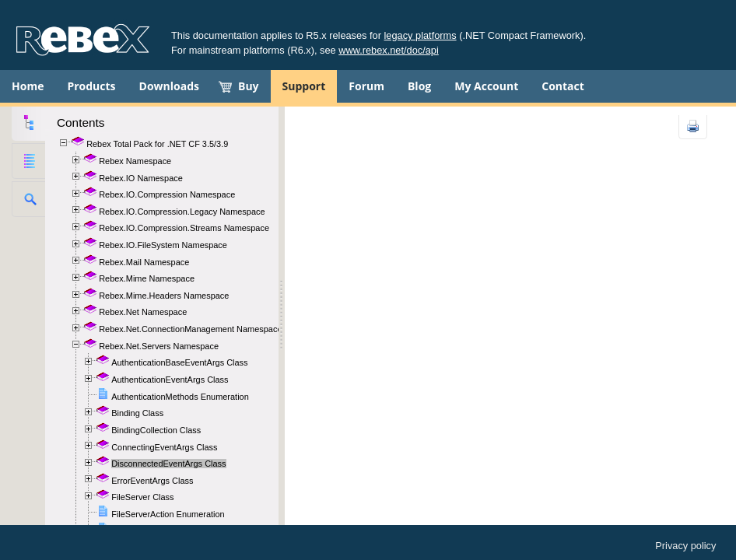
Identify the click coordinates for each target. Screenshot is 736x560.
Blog (419, 86)
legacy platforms (421, 35)
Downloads (169, 86)
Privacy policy (685, 546)
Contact (563, 86)
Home (28, 86)
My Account (486, 86)
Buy (249, 86)
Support (304, 86)
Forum (366, 86)
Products (91, 86)
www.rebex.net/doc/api (389, 50)
